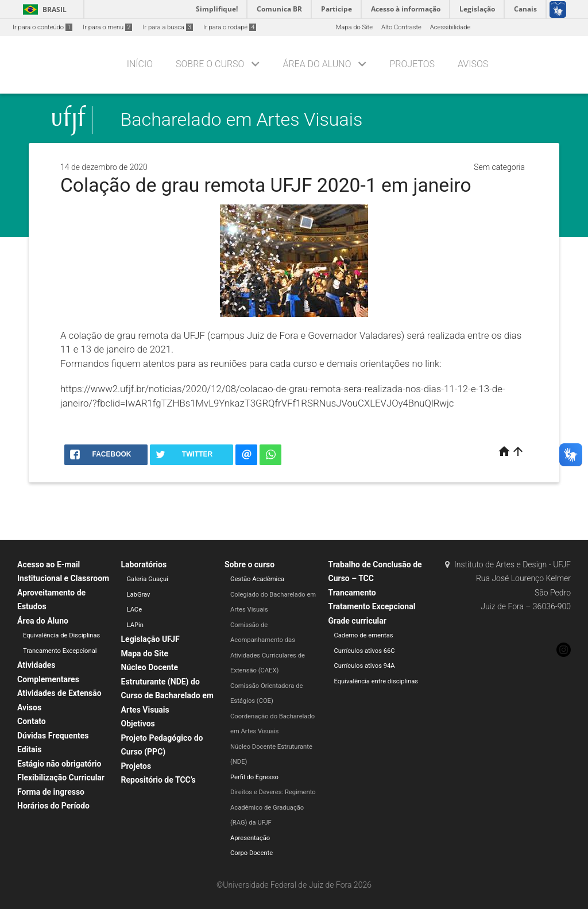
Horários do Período (53, 806)
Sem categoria (499, 167)
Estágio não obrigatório (59, 764)
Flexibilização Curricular (61, 778)
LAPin (135, 625)
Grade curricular (357, 621)
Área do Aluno (317, 64)
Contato (32, 721)
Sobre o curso (210, 64)
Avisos (473, 64)
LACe (135, 610)
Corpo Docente (252, 853)
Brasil (43, 9)
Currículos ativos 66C (365, 651)
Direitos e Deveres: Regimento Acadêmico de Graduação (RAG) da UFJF (273, 807)
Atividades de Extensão (59, 693)
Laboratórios (144, 564)
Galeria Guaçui (148, 579)
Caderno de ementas (364, 635)
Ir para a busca (168, 27)
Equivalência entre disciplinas (376, 681)
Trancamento (352, 593)
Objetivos (138, 724)
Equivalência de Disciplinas (61, 635)
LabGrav (139, 595)
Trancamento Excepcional (60, 651)
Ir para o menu (107, 27)
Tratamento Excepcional (372, 606)
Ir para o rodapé (230, 27)
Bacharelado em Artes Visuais (242, 120)
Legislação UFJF (150, 639)
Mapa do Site (354, 27)
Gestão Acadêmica (257, 579)
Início (140, 64)
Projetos (413, 64)
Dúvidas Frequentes (53, 736)
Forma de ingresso (51, 792)
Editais (29, 749)
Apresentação (250, 838)
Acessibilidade (450, 27)
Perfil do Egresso (254, 777)
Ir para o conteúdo (42, 27)
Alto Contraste (401, 27)
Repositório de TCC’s (158, 780)
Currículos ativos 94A (365, 666)
